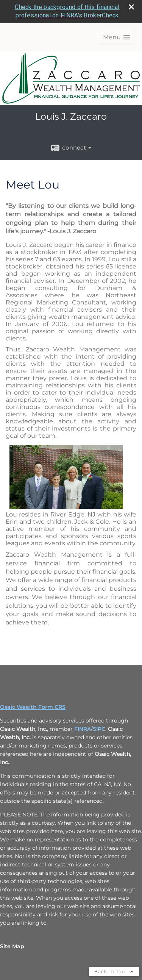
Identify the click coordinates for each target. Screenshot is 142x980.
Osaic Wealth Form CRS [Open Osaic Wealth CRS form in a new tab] (33, 684)
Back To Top (114, 948)
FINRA (83, 706)
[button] (117, 14)
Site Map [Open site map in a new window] (12, 923)
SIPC (99, 706)
